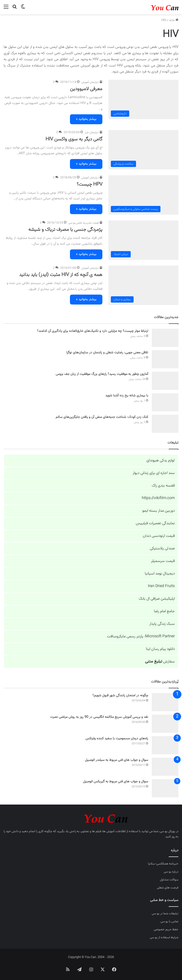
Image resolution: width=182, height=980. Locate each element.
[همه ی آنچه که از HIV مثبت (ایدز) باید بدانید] (143, 285)
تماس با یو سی (169, 922)
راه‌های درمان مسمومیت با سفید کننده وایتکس (117, 739)
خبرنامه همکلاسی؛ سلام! (163, 864)
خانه (174, 20)
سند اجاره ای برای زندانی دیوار (154, 473)
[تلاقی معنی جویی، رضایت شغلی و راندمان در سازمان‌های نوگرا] (165, 359)
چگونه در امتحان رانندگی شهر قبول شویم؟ (120, 696)
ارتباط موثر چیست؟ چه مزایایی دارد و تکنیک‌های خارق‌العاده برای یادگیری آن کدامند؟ (93, 331)
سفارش (160, 662)
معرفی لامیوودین (86, 89)
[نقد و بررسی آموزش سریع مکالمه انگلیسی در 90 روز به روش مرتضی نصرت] (165, 724)
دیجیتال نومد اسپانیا (160, 574)
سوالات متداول (169, 880)
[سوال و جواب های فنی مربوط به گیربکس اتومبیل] (165, 788)
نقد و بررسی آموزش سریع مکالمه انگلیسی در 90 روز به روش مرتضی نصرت (99, 717)
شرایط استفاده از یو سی (164, 937)
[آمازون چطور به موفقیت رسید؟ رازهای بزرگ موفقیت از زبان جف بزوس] (165, 381)
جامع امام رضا (164, 611)
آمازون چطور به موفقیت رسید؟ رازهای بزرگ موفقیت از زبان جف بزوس (102, 374)
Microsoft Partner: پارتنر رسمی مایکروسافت (141, 636)
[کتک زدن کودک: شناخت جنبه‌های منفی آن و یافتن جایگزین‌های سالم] (165, 424)
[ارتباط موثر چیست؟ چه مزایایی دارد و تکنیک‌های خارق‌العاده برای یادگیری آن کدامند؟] (165, 338)
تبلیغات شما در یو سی (165, 914)
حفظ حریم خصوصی (166, 929)
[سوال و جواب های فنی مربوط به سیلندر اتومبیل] (165, 767)
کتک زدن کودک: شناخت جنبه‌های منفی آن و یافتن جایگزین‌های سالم (102, 417)
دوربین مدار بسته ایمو (159, 511)
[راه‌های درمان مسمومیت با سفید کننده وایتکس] (165, 745)
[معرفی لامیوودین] (143, 99)
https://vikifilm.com (158, 498)
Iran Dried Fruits (161, 586)
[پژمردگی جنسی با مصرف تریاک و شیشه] (143, 240)
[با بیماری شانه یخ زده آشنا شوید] (165, 402)
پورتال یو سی (167, 831)
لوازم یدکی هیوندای (161, 461)
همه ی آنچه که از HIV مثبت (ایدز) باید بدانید (61, 275)
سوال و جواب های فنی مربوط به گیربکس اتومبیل (116, 782)
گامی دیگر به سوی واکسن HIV (74, 139)
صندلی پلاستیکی (162, 548)
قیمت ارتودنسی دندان (159, 536)
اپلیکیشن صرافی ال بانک (157, 599)
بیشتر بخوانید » (86, 119)
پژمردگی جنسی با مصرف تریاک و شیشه (65, 230)
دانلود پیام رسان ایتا (160, 649)
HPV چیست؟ (90, 184)
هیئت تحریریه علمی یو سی (83, 223)
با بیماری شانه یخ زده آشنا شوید (127, 396)
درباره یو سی (171, 872)
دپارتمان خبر (92, 132)
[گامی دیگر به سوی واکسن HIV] (143, 150)
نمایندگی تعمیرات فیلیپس (155, 523)
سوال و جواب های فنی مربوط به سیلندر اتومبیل (117, 760)
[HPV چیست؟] (143, 195)
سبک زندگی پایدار (162, 624)
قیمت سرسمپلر (163, 561)
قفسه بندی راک (163, 486)
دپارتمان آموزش (90, 82)
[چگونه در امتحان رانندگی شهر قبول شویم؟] (165, 702)
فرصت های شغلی (168, 888)
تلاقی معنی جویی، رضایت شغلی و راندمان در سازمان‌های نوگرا (107, 353)
